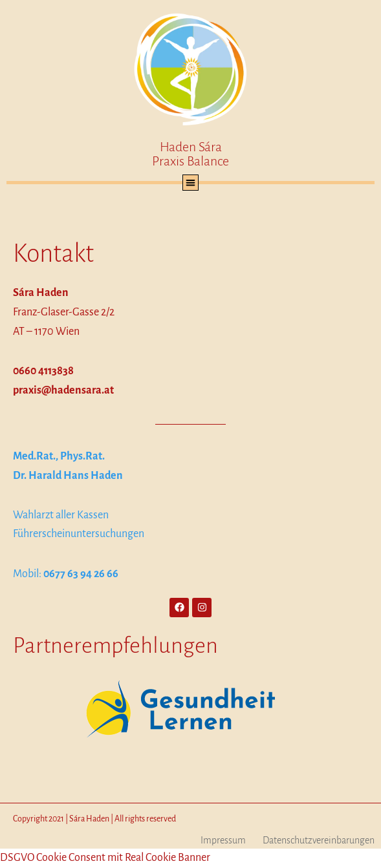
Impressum (223, 840)
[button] (190, 183)
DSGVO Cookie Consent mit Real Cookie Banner (105, 858)
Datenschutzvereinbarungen (319, 840)
